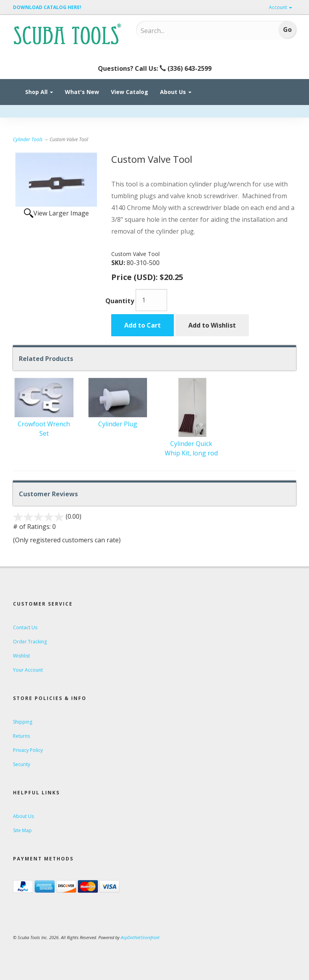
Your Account (28, 670)
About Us (176, 92)
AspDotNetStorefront (140, 937)
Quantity (120, 301)
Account (280, 7)
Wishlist (21, 656)
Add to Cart (143, 325)
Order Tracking (30, 642)
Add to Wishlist (212, 325)
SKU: (119, 263)
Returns (21, 736)
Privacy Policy (28, 750)
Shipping (23, 722)
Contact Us (25, 627)
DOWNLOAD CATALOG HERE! (47, 7)
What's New (82, 92)
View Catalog (130, 92)
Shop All (39, 92)
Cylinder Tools (28, 139)
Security (22, 764)
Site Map (22, 830)
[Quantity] (151, 300)
